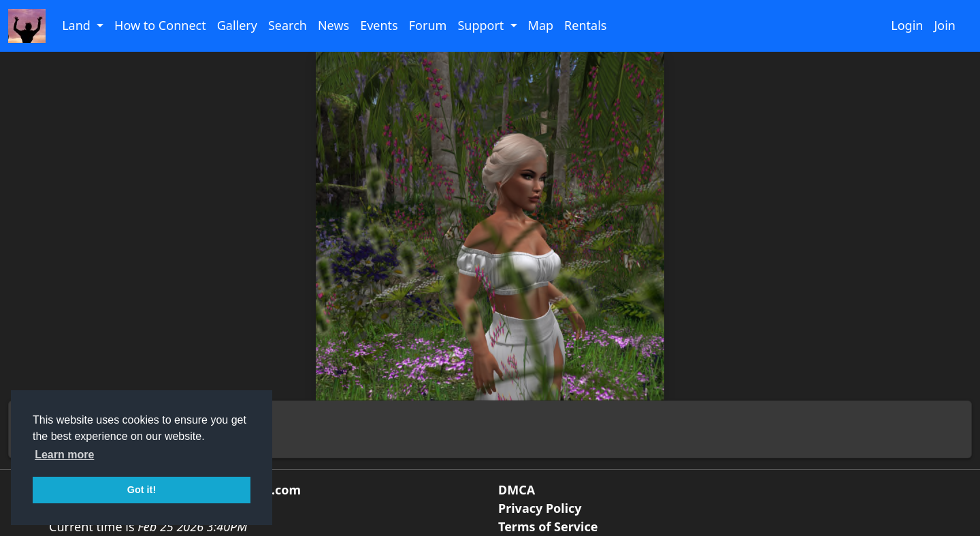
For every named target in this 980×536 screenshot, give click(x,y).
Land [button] (78, 25)
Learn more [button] (64, 455)
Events (379, 25)
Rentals (585, 25)
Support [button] (482, 25)
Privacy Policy (540, 508)
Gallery (237, 25)
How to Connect (160, 25)
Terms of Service (548, 526)
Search (288, 25)
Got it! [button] (142, 490)
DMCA (517, 490)
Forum (428, 25)
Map (541, 25)
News (333, 25)
